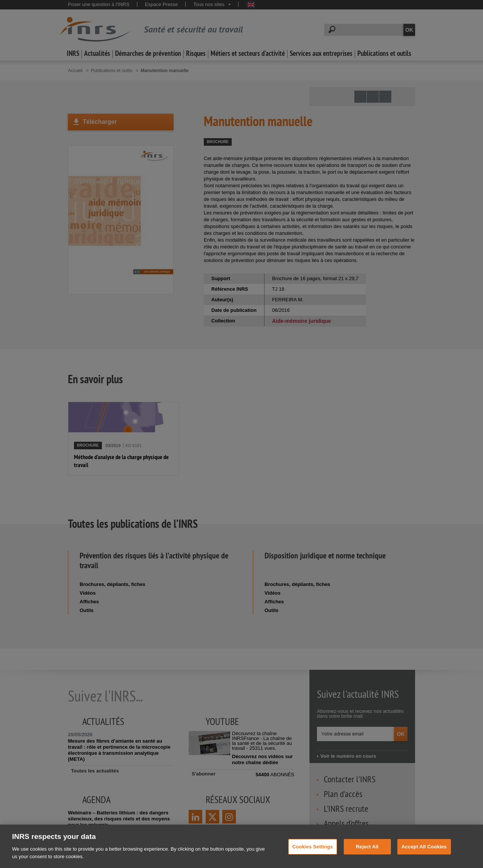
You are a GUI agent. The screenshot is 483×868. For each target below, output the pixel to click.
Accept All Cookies (424, 855)
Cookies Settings (313, 855)
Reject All (367, 855)
